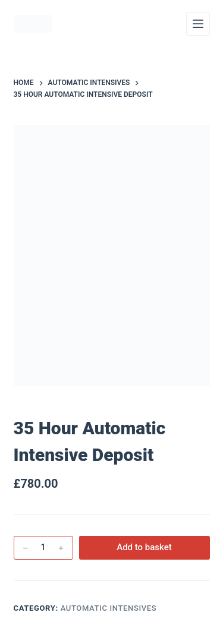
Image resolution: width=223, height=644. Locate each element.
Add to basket (144, 547)
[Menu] (198, 24)
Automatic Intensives (109, 608)
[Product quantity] (43, 548)
